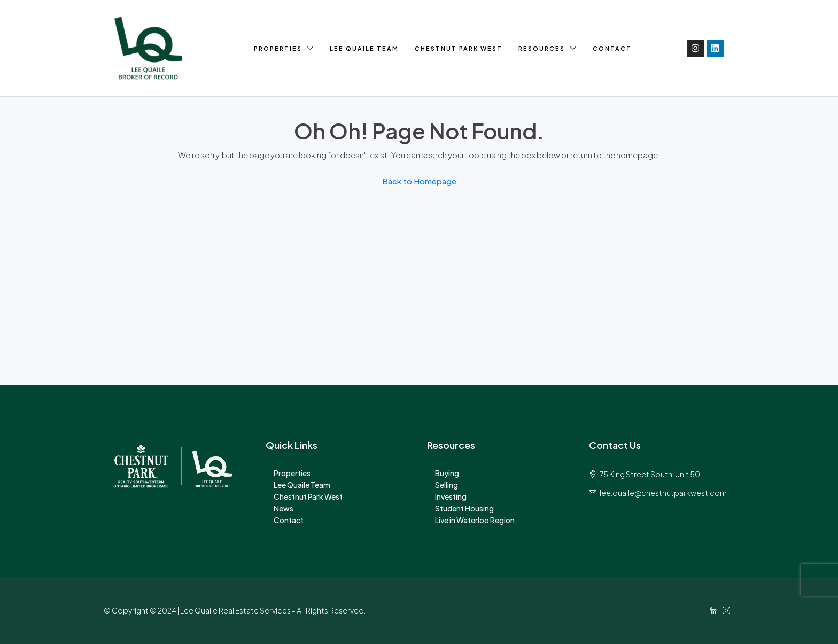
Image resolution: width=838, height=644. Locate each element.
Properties (278, 48)
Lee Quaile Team (364, 48)
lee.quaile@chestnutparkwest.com (663, 493)
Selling (447, 485)
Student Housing (464, 508)
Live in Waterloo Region (475, 520)
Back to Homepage (419, 181)
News (284, 508)
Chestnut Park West (459, 48)
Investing (451, 496)
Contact (612, 48)
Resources (542, 48)
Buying (447, 473)
